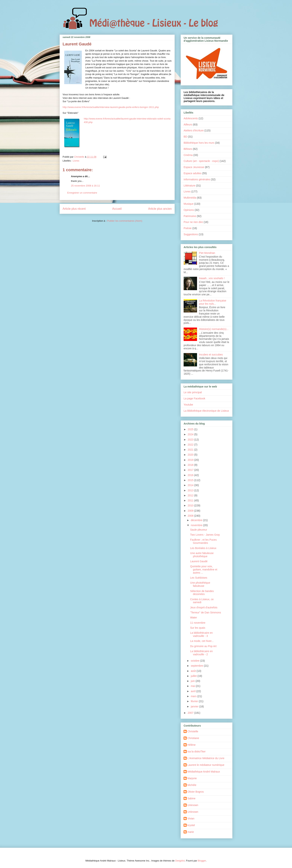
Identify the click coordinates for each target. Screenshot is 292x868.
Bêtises (188, 149)
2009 (191, 511)
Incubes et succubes (211, 355)
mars (194, 696)
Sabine (191, 798)
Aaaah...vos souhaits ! (212, 278)
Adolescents (191, 118)
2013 (191, 490)
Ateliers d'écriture (194, 130)
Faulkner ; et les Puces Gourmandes (203, 541)
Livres (76, 161)
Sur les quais (198, 628)
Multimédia (190, 198)
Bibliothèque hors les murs (199, 143)
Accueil (117, 209)
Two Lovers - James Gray (205, 535)
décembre (197, 520)
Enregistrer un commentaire (82, 193)
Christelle (193, 731)
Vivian (191, 818)
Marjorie (192, 778)
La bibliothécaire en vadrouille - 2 (201, 653)
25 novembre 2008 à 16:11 (85, 186)
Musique (189, 204)
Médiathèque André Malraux (204, 772)
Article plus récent (74, 209)
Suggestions (191, 234)
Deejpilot (180, 861)
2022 (191, 445)
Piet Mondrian (207, 253)
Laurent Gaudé (199, 561)
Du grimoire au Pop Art (203, 646)
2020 (191, 455)
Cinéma (188, 155)
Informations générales (197, 179)
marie (191, 832)
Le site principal (193, 392)
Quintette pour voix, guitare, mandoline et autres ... (204, 569)
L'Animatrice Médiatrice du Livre (206, 758)
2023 (191, 440)
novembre (197, 525)
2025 (191, 429)
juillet (194, 676)
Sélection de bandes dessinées (202, 593)
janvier (195, 706)
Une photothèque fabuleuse (200, 584)
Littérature (189, 186)
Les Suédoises (199, 578)
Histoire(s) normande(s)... (214, 329)
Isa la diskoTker (196, 751)
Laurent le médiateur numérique (206, 765)
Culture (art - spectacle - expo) (201, 161)
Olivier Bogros (196, 792)
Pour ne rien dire (193, 222)
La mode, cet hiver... (202, 641)
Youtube (188, 405)
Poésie (188, 228)
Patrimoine (190, 216)
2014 (191, 485)
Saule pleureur (199, 530)
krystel (191, 825)
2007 (191, 713)
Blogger (202, 861)
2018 (191, 465)
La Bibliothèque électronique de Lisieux (206, 411)
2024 (191, 434)
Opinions (189, 210)
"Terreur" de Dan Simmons (206, 612)
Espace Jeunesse (194, 167)
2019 (191, 460)
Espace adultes (193, 173)
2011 (191, 500)
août (194, 671)
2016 (191, 475)
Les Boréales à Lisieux (203, 548)
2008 (191, 516)
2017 (191, 470)
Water (194, 618)
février (195, 701)
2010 (191, 505)
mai (193, 686)
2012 (191, 495)
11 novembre (198, 623)
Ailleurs (188, 125)
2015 (191, 480)
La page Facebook (194, 398)
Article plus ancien (160, 209)
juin (193, 681)
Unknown (193, 805)
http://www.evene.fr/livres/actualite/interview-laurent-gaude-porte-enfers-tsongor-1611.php (111, 107)
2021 (191, 450)
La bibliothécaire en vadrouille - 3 (201, 634)
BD (185, 137)
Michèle (192, 785)
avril (193, 691)
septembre (197, 666)
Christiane (193, 738)
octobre (195, 661)
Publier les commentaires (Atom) (125, 221)
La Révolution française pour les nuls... (213, 302)
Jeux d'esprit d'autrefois (204, 607)
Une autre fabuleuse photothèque (202, 555)
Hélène (191, 745)
